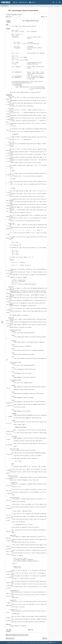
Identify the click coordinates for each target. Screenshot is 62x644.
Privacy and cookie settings (43, 643)
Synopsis (9, 15)
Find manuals (10, 638)
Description (14, 15)
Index (16, 2)
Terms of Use (33, 643)
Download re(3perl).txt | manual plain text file (17, 635)
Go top (45, 638)
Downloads (24, 2)
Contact (32, 2)
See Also (20, 15)
